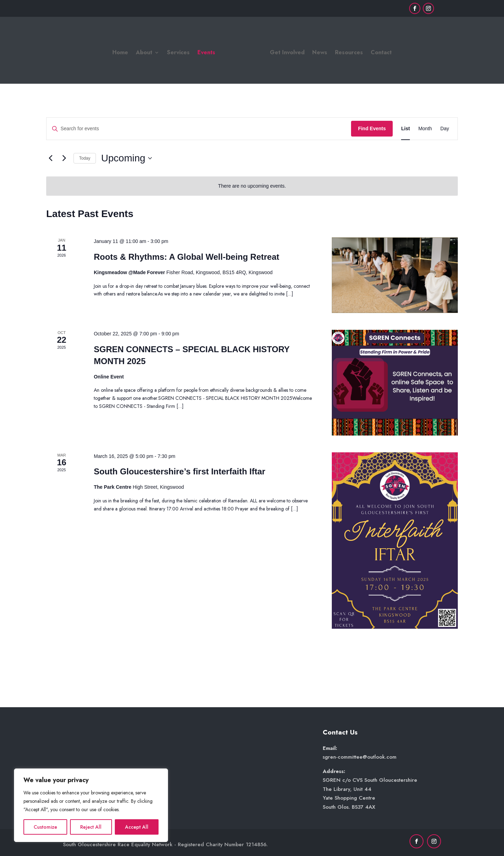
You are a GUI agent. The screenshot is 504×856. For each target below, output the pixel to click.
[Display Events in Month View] (425, 129)
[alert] (252, 186)
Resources (349, 53)
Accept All (137, 827)
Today (85, 158)
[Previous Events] (50, 158)
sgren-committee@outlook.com (360, 757)
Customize (45, 827)
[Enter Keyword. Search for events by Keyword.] (199, 129)
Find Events (372, 128)
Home (120, 53)
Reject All (91, 827)
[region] (91, 805)
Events (206, 53)
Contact (381, 53)
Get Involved (287, 53)
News (320, 53)
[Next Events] (64, 158)
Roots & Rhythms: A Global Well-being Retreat (187, 257)
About (144, 53)
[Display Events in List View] (405, 129)
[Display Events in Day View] (445, 129)
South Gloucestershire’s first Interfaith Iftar (180, 471)
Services (178, 53)
